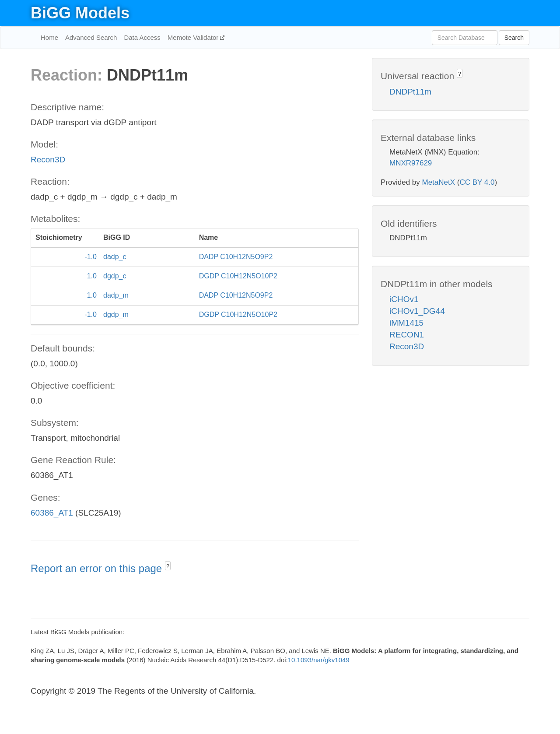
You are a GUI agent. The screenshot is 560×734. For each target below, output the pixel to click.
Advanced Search (91, 37)
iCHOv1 (404, 299)
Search (514, 38)
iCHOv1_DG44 (417, 311)
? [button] (168, 566)
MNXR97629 (411, 163)
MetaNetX (439, 182)
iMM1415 (406, 323)
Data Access (142, 37)
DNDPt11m (410, 92)
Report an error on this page (98, 568)
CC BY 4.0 (477, 182)
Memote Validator (194, 37)
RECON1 (407, 335)
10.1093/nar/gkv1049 (319, 660)
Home (49, 37)
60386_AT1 (52, 513)
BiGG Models (80, 13)
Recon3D (48, 160)
